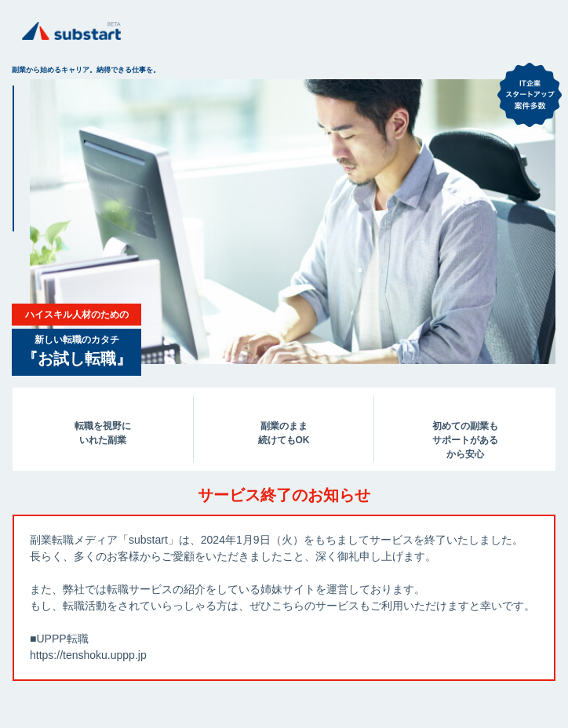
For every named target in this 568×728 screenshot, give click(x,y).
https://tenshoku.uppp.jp (88, 655)
